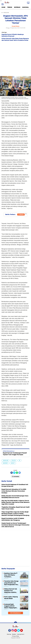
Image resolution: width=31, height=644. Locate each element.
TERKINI (10, 7)
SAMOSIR (5, 463)
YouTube (23, 631)
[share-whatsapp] (17, 473)
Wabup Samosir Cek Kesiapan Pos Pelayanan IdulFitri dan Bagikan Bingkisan (11, 591)
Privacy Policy (15, 636)
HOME (3, 7)
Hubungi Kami (21, 634)
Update (21, 214)
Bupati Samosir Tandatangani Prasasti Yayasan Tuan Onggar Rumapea (15, 454)
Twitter (19, 631)
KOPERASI (17, 7)
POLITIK (14, 460)
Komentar (15, 476)
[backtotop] (16, 623)
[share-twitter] (14, 473)
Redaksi (14, 634)
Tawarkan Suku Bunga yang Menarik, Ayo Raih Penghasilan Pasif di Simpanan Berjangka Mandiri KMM (11, 583)
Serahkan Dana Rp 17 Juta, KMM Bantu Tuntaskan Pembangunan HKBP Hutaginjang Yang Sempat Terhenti (11, 575)
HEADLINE (6, 460)
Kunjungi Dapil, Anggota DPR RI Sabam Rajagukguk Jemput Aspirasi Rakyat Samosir (10, 606)
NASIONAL (25, 7)
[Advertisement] (15, 58)
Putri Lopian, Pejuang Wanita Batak (11, 598)
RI (19, 460)
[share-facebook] (12, 473)
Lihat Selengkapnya (15, 613)
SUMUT (13, 463)
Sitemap (9, 634)
